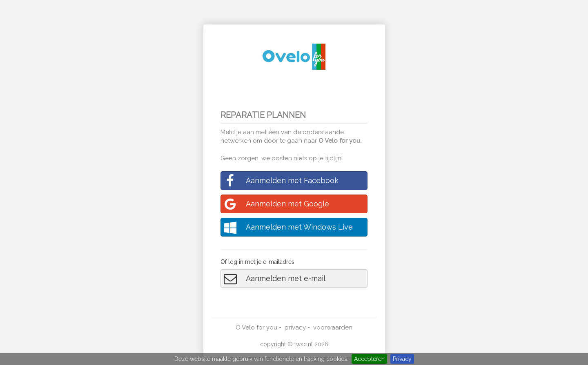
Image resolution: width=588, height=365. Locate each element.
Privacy (402, 359)
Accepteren (369, 359)
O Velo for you (339, 141)
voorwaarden (333, 327)
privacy (295, 327)
